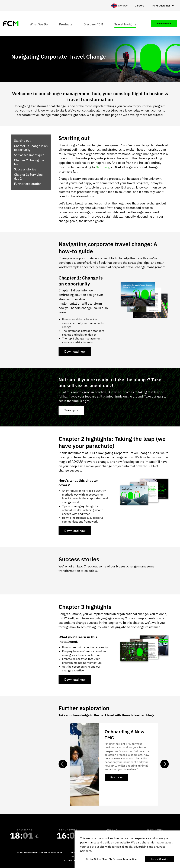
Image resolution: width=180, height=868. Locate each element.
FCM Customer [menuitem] (161, 6)
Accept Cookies (160, 859)
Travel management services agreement (40, 853)
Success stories (25, 169)
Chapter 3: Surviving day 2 (28, 177)
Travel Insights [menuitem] (125, 24)
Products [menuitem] (66, 24)
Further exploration (28, 184)
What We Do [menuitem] (39, 24)
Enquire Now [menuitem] (164, 23)
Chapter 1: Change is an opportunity (31, 148)
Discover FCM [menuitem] (93, 24)
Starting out (22, 141)
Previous (63, 764)
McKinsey (102, 167)
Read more (119, 778)
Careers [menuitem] (139, 6)
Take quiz (71, 410)
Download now (75, 351)
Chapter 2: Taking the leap (29, 162)
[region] (127, 849)
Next (165, 764)
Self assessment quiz (29, 155)
